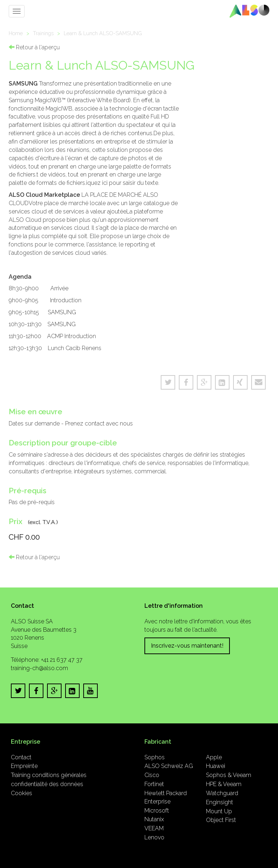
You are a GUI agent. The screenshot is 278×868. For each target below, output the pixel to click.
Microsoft (157, 811)
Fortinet (154, 784)
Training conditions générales (49, 775)
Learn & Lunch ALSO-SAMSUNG (103, 33)
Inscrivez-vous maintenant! (187, 646)
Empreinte (24, 766)
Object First (221, 820)
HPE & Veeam (224, 784)
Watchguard (222, 793)
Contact (21, 757)
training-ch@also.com (39, 668)
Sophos (155, 757)
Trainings (43, 33)
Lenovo (154, 837)
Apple (214, 757)
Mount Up (219, 811)
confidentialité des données (47, 784)
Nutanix (154, 819)
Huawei (216, 766)
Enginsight (220, 802)
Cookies (22, 793)
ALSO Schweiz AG (169, 766)
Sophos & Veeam (229, 775)
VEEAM (154, 828)
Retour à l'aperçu (34, 47)
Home (16, 33)
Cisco (152, 775)
